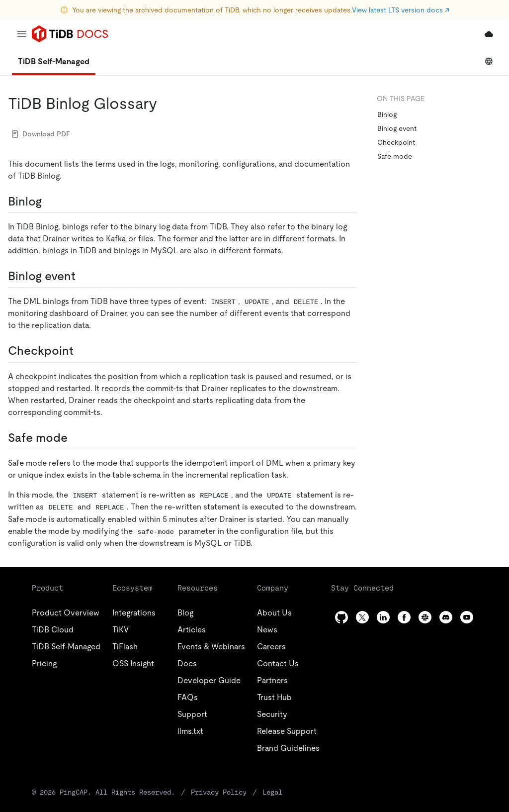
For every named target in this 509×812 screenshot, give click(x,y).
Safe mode (395, 156)
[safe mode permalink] (76, 438)
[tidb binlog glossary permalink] (165, 103)
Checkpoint (396, 142)
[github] (341, 617)
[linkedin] (383, 617)
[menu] (22, 34)
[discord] (446, 617)
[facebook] (404, 617)
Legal (272, 792)
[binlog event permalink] (84, 276)
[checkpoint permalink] (82, 351)
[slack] (425, 617)
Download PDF (41, 134)
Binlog (387, 114)
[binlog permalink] (50, 202)
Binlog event (397, 128)
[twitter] (362, 617)
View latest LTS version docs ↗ (401, 10)
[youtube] (467, 617)
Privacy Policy (219, 792)
